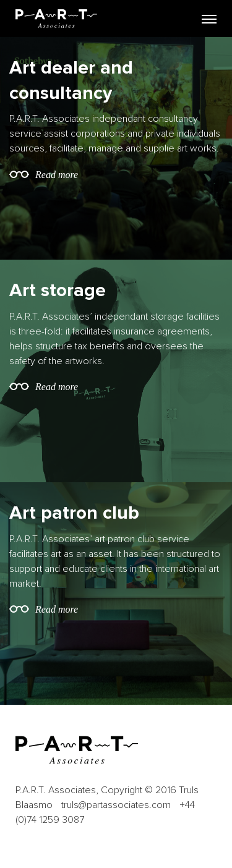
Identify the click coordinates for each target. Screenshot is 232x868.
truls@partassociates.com (116, 805)
